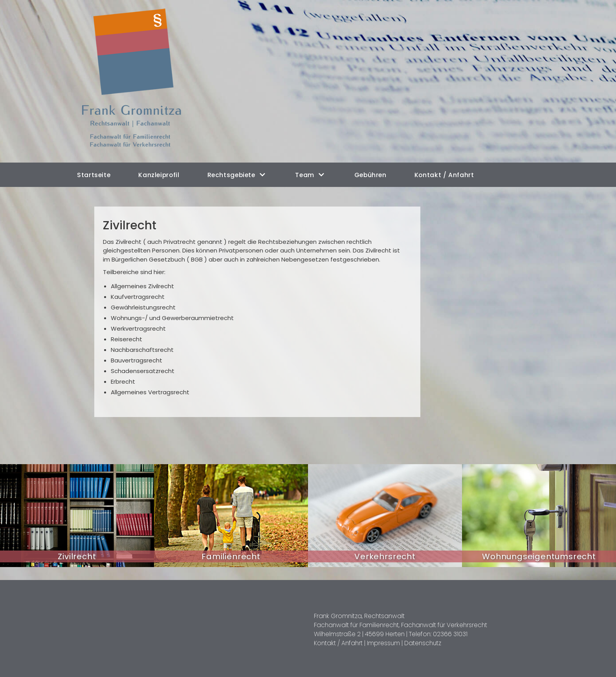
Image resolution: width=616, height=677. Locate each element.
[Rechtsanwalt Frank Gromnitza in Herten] (136, 81)
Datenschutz (420, 641)
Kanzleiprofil (158, 175)
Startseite (93, 175)
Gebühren (367, 175)
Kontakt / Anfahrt (440, 175)
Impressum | (383, 641)
